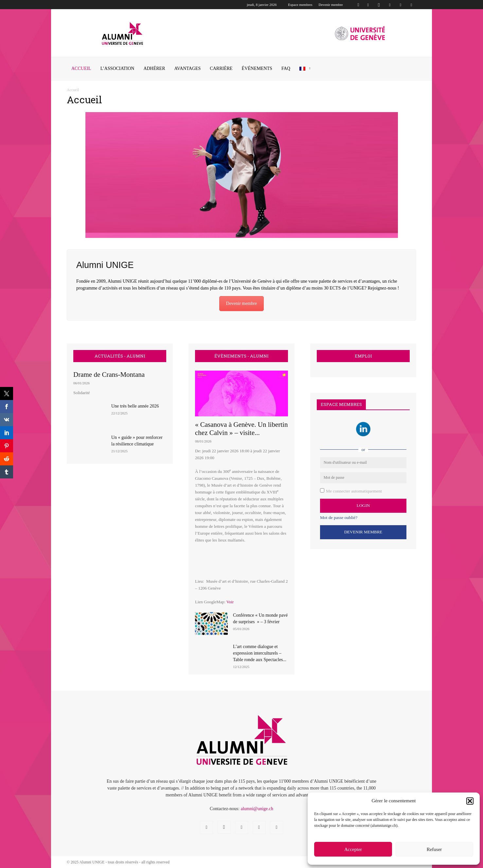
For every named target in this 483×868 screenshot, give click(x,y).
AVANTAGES (188, 68)
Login (363, 505)
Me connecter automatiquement (354, 491)
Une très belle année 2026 (135, 406)
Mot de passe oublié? (339, 517)
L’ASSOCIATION (117, 68)
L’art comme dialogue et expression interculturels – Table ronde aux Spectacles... (260, 653)
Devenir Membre (363, 532)
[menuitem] (306, 69)
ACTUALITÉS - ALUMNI (120, 356)
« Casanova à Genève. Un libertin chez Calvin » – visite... (241, 429)
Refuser (434, 849)
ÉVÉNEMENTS (257, 68)
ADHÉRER (154, 68)
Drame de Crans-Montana (109, 375)
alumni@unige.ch (257, 809)
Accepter (353, 849)
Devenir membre (331, 5)
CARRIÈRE (221, 68)
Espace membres (300, 5)
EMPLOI (363, 356)
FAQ (286, 68)
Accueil (81, 68)
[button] (470, 801)
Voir (230, 602)
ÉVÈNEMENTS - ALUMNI (241, 356)
